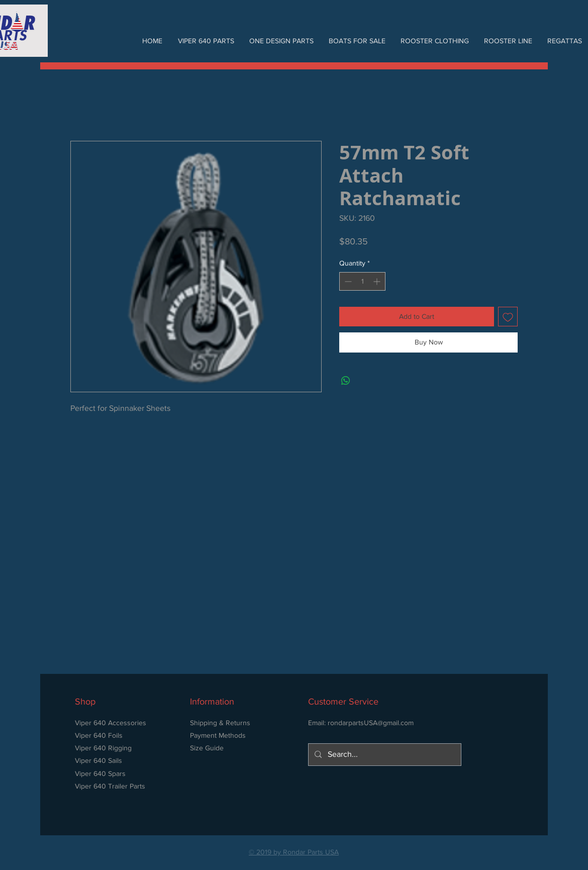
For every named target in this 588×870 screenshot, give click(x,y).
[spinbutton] (362, 281)
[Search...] (384, 755)
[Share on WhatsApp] (346, 381)
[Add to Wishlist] (508, 317)
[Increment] (378, 281)
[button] (206, 41)
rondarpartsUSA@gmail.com (371, 723)
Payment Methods (218, 735)
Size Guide (207, 748)
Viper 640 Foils (99, 735)
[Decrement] (347, 281)
